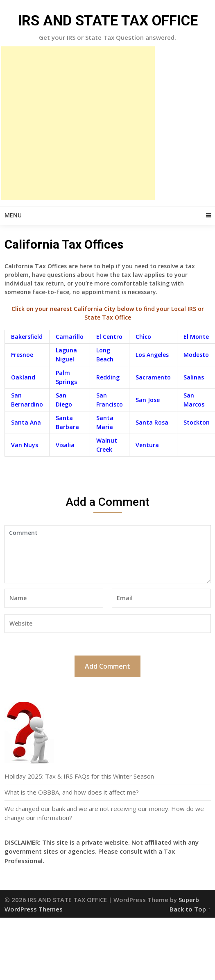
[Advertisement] (78, 123)
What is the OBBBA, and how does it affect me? (72, 792)
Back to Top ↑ (190, 909)
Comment (108, 554)
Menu (13, 215)
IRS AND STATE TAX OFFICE (108, 21)
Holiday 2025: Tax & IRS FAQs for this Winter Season (79, 776)
